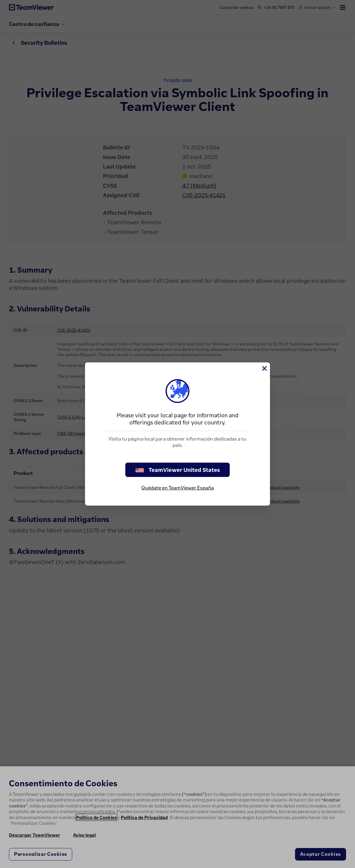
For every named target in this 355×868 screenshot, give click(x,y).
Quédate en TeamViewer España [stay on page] (178, 488)
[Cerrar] (264, 368)
